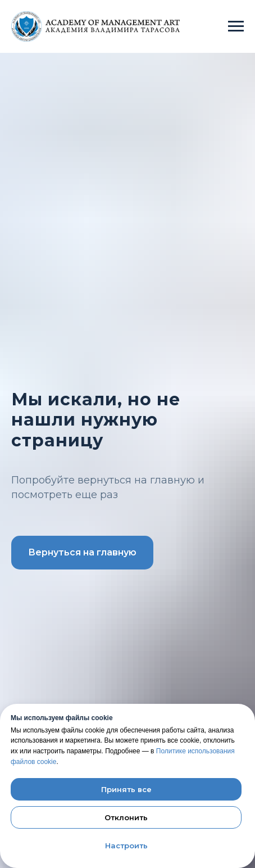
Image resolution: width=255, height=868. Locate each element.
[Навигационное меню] (236, 26)
